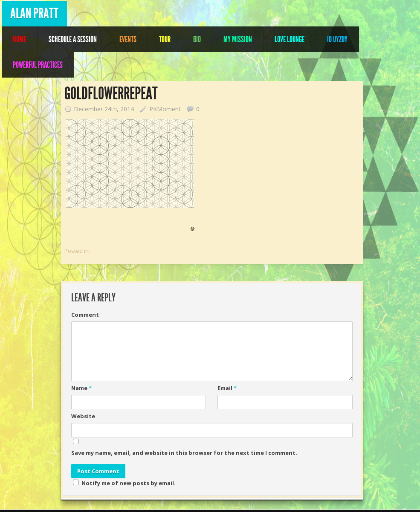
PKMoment (165, 109)
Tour (165, 39)
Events (128, 39)
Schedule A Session (73, 39)
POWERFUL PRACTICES (38, 65)
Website (83, 416)
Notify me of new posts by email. (129, 483)
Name (81, 388)
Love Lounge (290, 39)
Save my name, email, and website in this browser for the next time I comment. (184, 453)
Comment (85, 315)
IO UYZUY (337, 39)
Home (19, 39)
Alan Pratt (34, 13)
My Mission (238, 39)
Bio (197, 39)
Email (227, 388)
